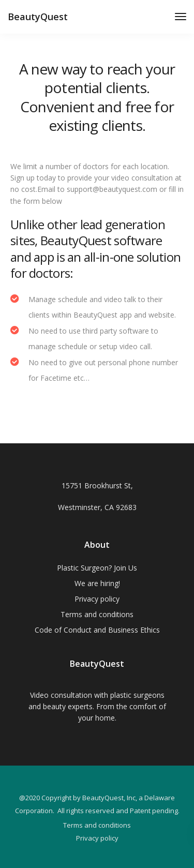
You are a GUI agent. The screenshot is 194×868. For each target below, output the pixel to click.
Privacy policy (97, 599)
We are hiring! (97, 583)
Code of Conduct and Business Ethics (97, 630)
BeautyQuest (38, 17)
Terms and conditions (97, 614)
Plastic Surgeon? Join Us (97, 568)
